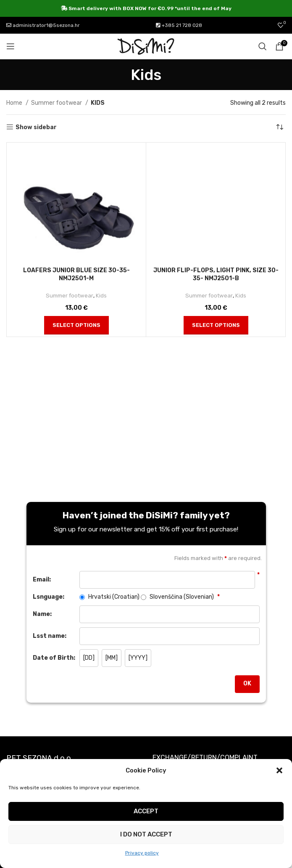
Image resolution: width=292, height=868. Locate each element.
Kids (101, 296)
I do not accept (146, 834)
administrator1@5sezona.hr (43, 25)
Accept (146, 811)
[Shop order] (279, 127)
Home (15, 103)
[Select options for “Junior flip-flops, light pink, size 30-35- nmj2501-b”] (216, 325)
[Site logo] (146, 46)
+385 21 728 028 (179, 25)
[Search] (263, 46)
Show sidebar (36, 127)
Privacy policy (142, 853)
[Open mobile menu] (11, 46)
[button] (279, 770)
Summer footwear (57, 103)
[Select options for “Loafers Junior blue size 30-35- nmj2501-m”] (76, 325)
